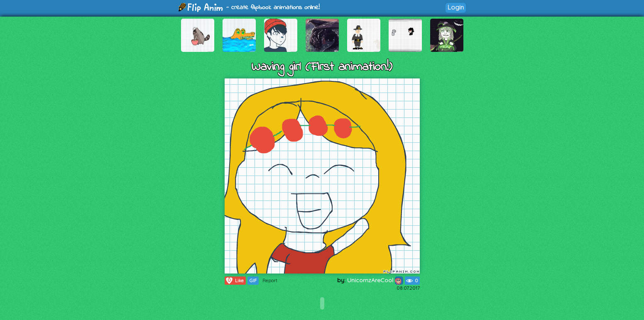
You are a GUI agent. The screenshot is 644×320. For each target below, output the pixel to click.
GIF (253, 281)
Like (234, 281)
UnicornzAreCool (375, 280)
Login (456, 7)
